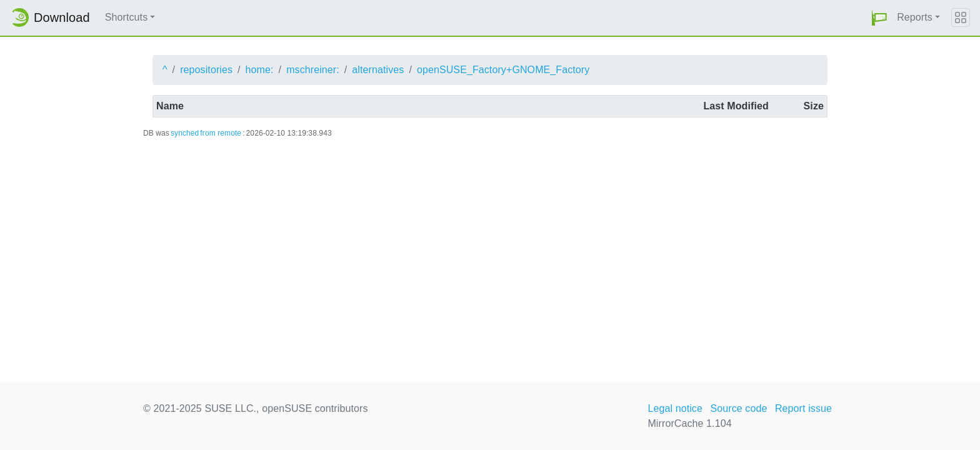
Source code (738, 408)
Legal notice (675, 408)
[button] (879, 18)
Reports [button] (915, 17)
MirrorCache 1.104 (689, 423)
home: (260, 70)
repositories (206, 70)
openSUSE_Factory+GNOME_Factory (503, 70)
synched (185, 133)
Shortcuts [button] (127, 17)
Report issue (803, 408)
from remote (221, 133)
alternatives (378, 70)
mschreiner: (313, 70)
